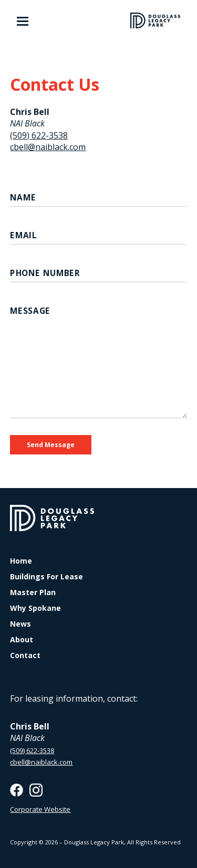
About (22, 640)
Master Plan (33, 592)
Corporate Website (40, 809)
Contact (25, 655)
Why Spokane (35, 608)
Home (21, 561)
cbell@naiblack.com (48, 147)
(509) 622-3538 (39, 135)
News (20, 624)
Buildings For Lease (46, 577)
